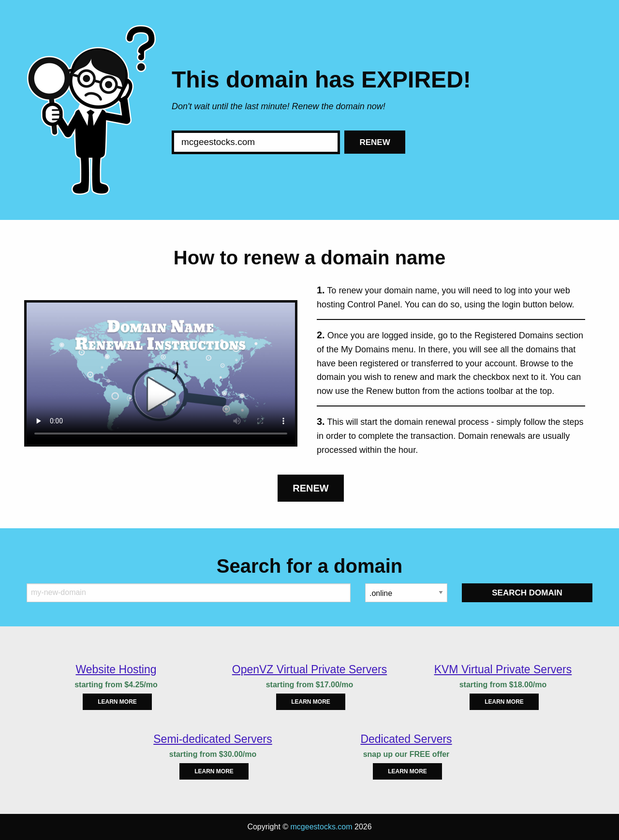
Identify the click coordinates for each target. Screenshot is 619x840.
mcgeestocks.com (322, 827)
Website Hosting (116, 669)
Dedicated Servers (406, 739)
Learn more (117, 702)
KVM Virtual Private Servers (503, 669)
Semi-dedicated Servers (213, 739)
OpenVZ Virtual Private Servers (309, 669)
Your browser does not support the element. (161, 373)
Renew (375, 142)
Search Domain (527, 593)
